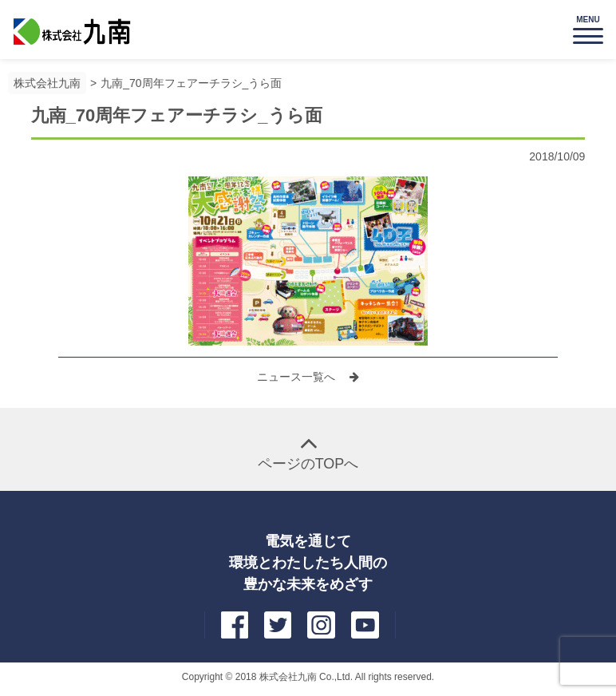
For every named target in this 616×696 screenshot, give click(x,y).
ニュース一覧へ (298, 377)
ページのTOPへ (308, 464)
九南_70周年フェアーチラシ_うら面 (191, 83)
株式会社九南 (47, 83)
